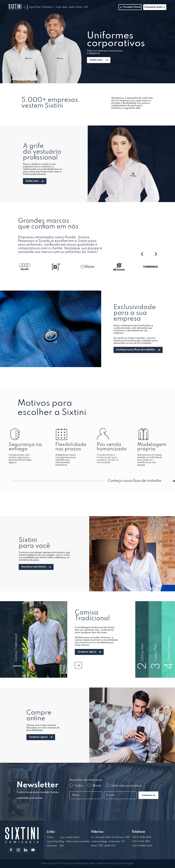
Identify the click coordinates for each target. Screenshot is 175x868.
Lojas (59, 7)
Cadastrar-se (148, 795)
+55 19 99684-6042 (142, 846)
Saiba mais (99, 60)
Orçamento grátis (155, 7)
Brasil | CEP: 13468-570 (103, 846)
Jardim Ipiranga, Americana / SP (108, 842)
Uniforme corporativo (124, 785)
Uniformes (47, 7)
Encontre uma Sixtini (36, 567)
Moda (95, 785)
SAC (86, 7)
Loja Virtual (35, 7)
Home (50, 837)
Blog (65, 7)
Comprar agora (89, 652)
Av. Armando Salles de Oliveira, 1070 (111, 837)
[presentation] (142, 254)
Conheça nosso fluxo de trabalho (138, 350)
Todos (76, 785)
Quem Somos (76, 7)
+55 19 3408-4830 (142, 837)
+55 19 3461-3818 (141, 842)
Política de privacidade (78, 842)
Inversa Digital (125, 864)
